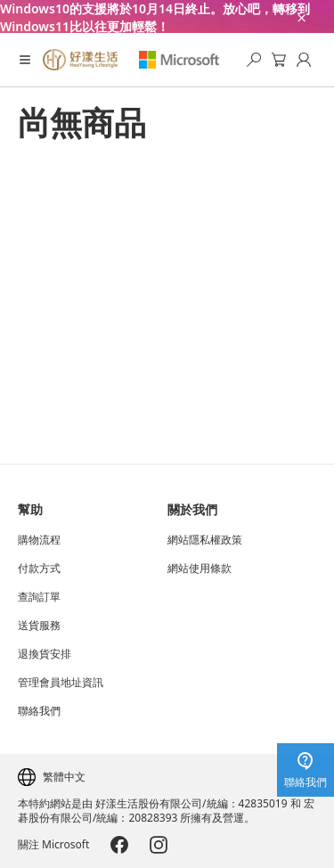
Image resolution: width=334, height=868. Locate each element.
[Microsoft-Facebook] (119, 845)
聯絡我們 (39, 711)
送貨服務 (39, 626)
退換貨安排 (45, 654)
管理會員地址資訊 (61, 683)
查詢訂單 (39, 597)
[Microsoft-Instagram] (159, 845)
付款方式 (39, 569)
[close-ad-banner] (300, 16)
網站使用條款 (200, 569)
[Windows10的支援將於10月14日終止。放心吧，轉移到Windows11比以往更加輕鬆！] (167, 16)
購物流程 (39, 540)
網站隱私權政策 (205, 540)
